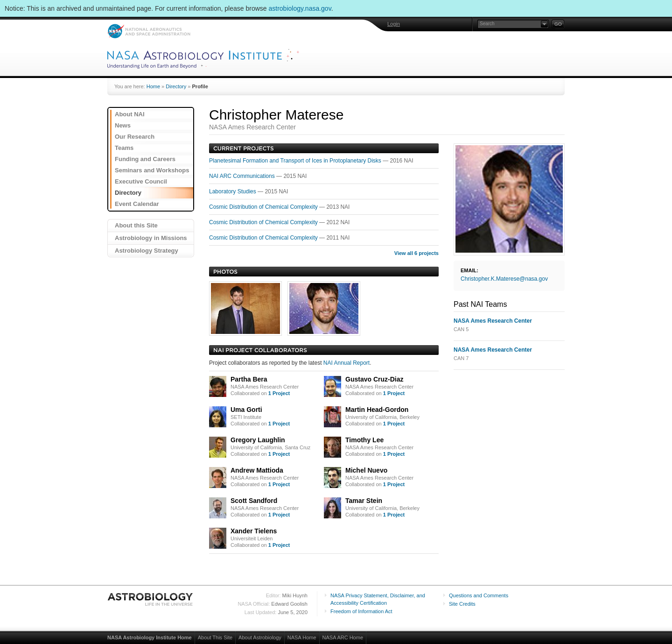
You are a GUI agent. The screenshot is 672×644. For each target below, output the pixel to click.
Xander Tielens (254, 531)
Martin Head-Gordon (377, 410)
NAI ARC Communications (243, 176)
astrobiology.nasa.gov (300, 8)
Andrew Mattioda (257, 470)
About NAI (130, 114)
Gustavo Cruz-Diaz (374, 379)
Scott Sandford (254, 501)
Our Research (135, 137)
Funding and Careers (145, 159)
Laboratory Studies (233, 191)
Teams (124, 148)
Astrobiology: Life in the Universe (151, 599)
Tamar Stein (364, 501)
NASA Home (302, 637)
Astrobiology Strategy (147, 251)
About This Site (215, 637)
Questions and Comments (479, 595)
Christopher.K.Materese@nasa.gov (504, 279)
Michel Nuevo (366, 470)
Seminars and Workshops (152, 170)
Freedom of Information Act (361, 611)
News (123, 125)
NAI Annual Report (346, 363)
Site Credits (462, 604)
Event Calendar (137, 204)
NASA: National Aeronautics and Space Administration (149, 31)
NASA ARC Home (343, 637)
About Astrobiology (260, 637)
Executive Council (141, 181)
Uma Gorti (246, 410)
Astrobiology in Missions (151, 238)
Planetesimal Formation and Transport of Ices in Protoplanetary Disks (296, 161)
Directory (176, 86)
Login (394, 24)
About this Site (136, 225)
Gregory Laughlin (258, 440)
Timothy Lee (364, 440)
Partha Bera (249, 379)
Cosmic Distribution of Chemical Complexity (264, 207)
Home (153, 86)
